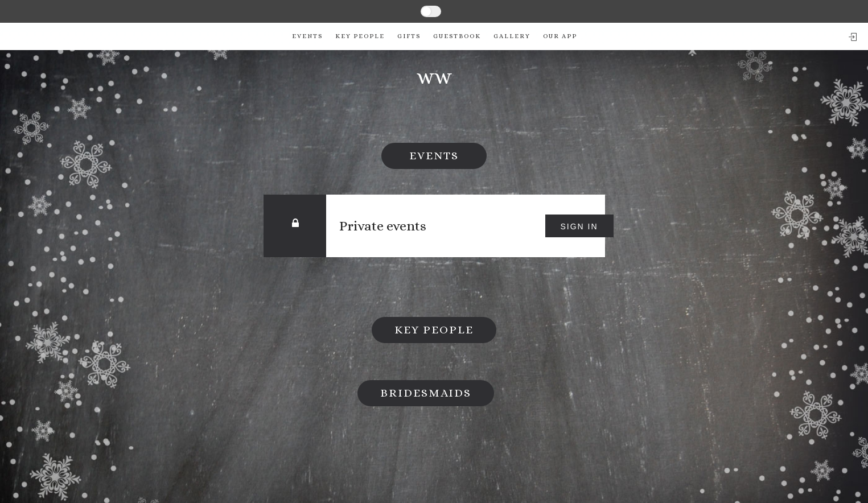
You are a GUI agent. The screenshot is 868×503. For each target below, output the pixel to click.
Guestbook (457, 36)
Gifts (409, 36)
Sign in (579, 226)
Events (307, 36)
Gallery (512, 36)
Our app (560, 36)
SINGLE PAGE (393, 11)
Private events (383, 226)
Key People (360, 36)
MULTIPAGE (465, 11)
